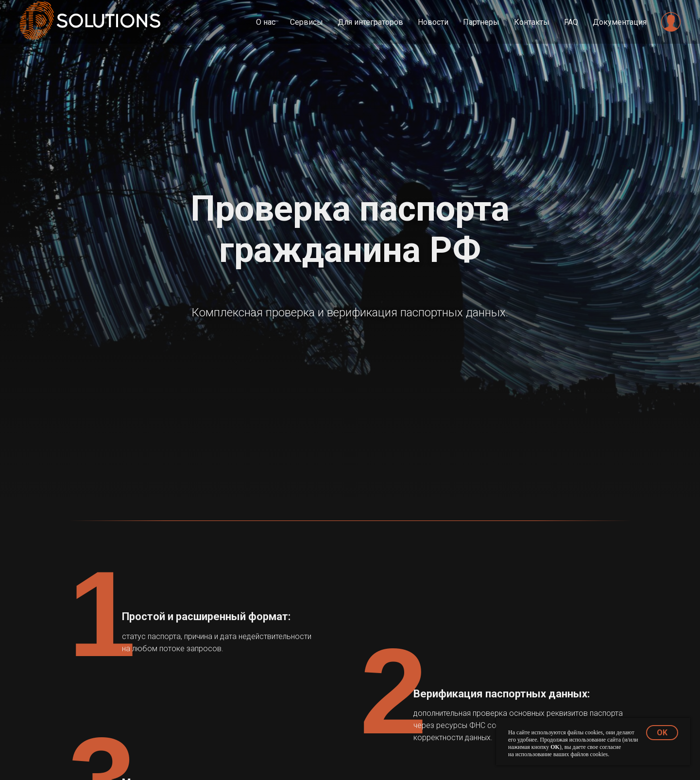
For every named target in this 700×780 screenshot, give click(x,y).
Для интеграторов (370, 22)
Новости (433, 22)
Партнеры (481, 22)
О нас (266, 22)
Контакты (532, 22)
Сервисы (307, 22)
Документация (620, 22)
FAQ (571, 22)
